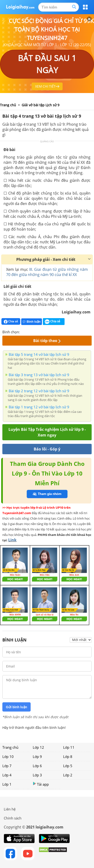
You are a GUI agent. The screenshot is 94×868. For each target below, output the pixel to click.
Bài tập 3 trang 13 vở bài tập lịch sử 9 (39, 375)
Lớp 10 (8, 757)
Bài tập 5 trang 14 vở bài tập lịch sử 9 (39, 354)
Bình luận (32, 322)
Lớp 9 (37, 757)
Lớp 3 (37, 775)
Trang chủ (10, 747)
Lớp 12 (38, 747)
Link (12, 540)
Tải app (41, 784)
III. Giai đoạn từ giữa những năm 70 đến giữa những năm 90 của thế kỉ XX (47, 272)
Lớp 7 (7, 766)
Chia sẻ (11, 321)
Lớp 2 (68, 775)
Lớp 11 (69, 747)
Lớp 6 (37, 766)
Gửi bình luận (16, 707)
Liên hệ (10, 809)
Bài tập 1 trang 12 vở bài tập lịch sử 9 (39, 407)
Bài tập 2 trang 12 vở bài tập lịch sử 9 (39, 391)
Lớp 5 (68, 766)
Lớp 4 (7, 775)
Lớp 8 (68, 757)
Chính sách (13, 818)
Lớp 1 (7, 784)
